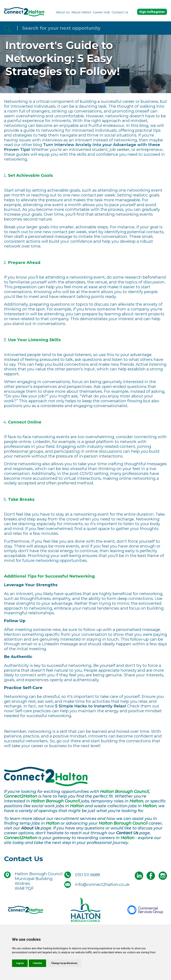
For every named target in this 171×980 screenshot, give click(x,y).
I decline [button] (37, 963)
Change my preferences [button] (64, 963)
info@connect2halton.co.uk (102, 884)
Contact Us (120, 12)
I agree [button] (20, 963)
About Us (63, 12)
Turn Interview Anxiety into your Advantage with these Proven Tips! (82, 147)
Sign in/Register (152, 12)
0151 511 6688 (88, 875)
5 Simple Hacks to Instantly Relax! (91, 706)
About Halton (81, 12)
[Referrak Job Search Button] (7, 28)
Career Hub (101, 12)
